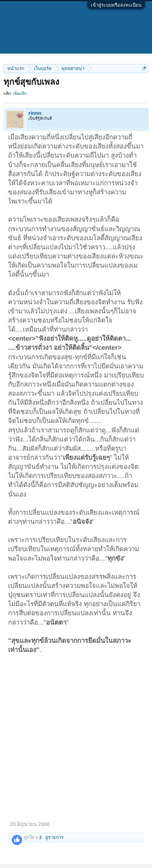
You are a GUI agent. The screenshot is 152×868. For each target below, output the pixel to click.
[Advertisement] (76, 734)
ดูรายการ (54, 837)
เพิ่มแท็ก (20, 93)
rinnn (35, 113)
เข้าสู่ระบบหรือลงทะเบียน (116, 5)
